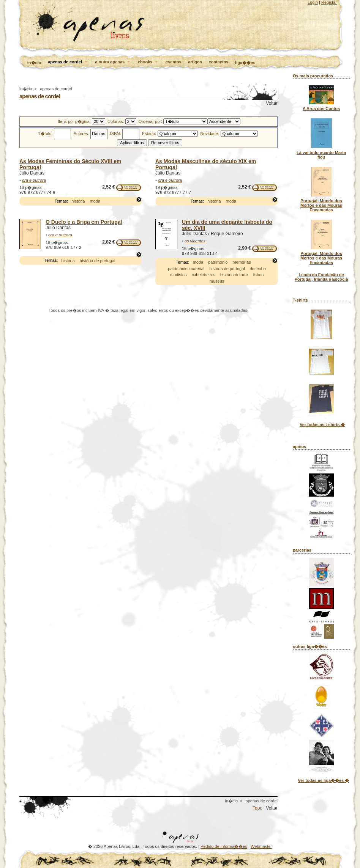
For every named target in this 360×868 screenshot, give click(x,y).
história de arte (234, 275)
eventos (174, 62)
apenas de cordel (68, 62)
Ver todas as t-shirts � (322, 425)
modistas (178, 275)
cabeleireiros (204, 275)
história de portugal (98, 261)
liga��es (245, 63)
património (218, 262)
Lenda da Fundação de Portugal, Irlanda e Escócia (321, 277)
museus (217, 281)
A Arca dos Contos (321, 108)
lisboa (258, 275)
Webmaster (261, 846)
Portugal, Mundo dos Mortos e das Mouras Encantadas (321, 205)
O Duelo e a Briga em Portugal (84, 222)
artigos (195, 62)
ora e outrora (34, 180)
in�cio (34, 63)
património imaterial (186, 269)
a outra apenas (113, 62)
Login (313, 2)
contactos (219, 62)
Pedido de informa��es (224, 846)
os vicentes (195, 241)
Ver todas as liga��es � (323, 780)
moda (95, 201)
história (78, 201)
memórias (242, 262)
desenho (258, 269)
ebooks (148, 62)
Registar (329, 2)
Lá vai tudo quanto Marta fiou (321, 155)
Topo (257, 808)
